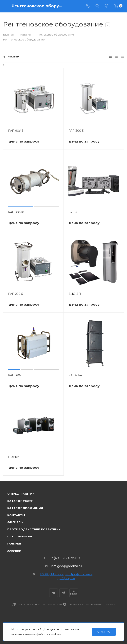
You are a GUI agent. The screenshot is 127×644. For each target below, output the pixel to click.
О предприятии (21, 494)
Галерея (14, 544)
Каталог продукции (25, 508)
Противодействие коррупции (34, 529)
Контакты (16, 515)
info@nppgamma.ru (66, 566)
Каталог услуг (20, 501)
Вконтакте (54, 593)
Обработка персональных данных (92, 605)
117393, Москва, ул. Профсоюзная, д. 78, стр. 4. (66, 576)
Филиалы (15, 522)
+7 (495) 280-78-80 (64, 558)
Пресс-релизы (20, 536)
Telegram (64, 593)
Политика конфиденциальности (40, 605)
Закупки (14, 551)
